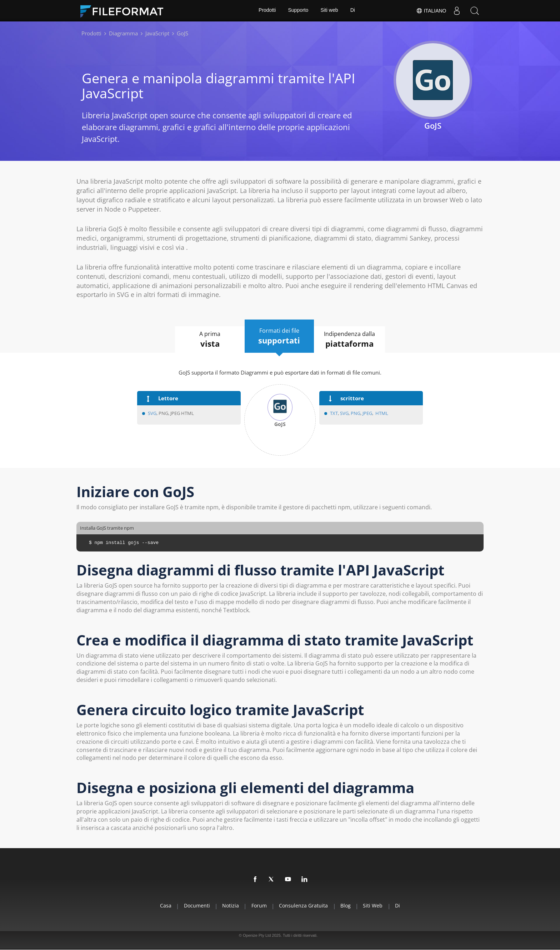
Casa (161, 906)
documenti (194, 906)
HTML (382, 413)
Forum (258, 906)
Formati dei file (279, 336)
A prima (208, 340)
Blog (347, 906)
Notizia (229, 906)
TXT (334, 413)
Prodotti (267, 11)
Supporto (298, 11)
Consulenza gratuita (304, 906)
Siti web (329, 11)
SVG (152, 413)
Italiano (431, 11)
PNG (356, 413)
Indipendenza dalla (352, 340)
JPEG (367, 413)
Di (353, 11)
